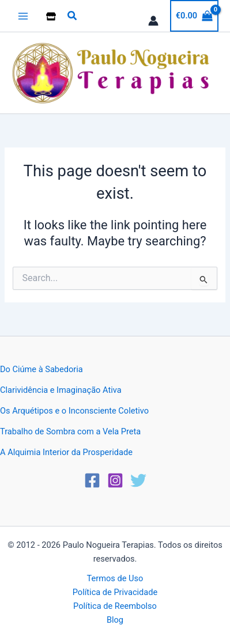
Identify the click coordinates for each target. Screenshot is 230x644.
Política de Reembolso (115, 606)
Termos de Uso (115, 578)
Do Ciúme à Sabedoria (42, 369)
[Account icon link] (153, 21)
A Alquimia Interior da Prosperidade (66, 452)
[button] (73, 16)
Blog (115, 620)
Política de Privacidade (115, 592)
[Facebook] (92, 480)
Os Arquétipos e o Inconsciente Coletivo (74, 411)
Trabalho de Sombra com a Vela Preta (70, 431)
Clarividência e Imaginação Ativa (61, 390)
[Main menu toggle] (23, 16)
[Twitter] (138, 480)
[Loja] (51, 16)
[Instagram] (115, 480)
